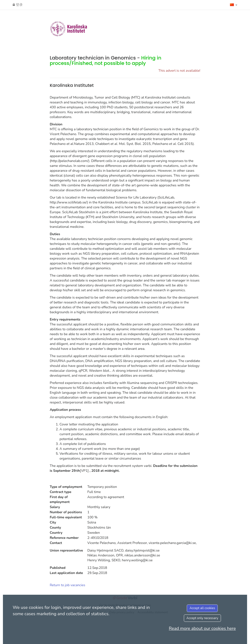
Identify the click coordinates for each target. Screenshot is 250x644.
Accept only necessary (202, 618)
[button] (234, 5)
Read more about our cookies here (202, 628)
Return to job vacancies (68, 585)
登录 (18, 5)
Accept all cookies (202, 608)
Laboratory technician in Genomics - (106, 60)
